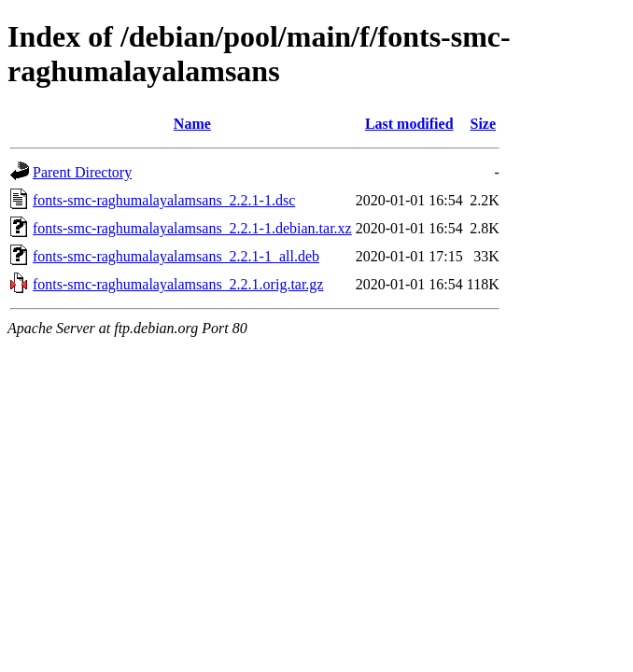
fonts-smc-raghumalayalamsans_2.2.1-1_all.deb (176, 256)
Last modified (409, 124)
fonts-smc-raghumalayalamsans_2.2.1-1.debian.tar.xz (192, 228)
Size (483, 124)
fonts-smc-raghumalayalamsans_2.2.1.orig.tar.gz (178, 284)
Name (192, 124)
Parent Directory (82, 172)
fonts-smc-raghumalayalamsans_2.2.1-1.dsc (164, 200)
